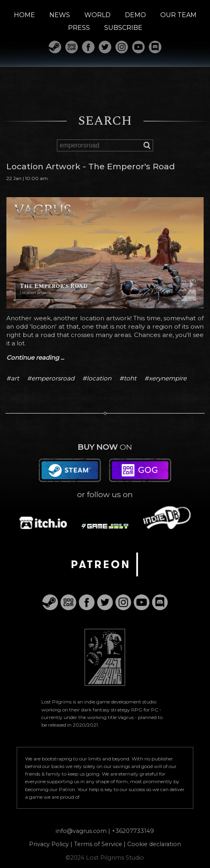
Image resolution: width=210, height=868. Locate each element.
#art (13, 378)
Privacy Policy (49, 844)
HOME (24, 15)
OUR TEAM (178, 15)
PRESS (79, 28)
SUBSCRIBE (123, 28)
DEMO (135, 15)
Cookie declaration (154, 844)
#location (97, 378)
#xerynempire (165, 378)
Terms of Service (98, 844)
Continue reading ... (35, 358)
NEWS (60, 15)
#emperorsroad (51, 378)
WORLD (97, 15)
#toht (128, 378)
